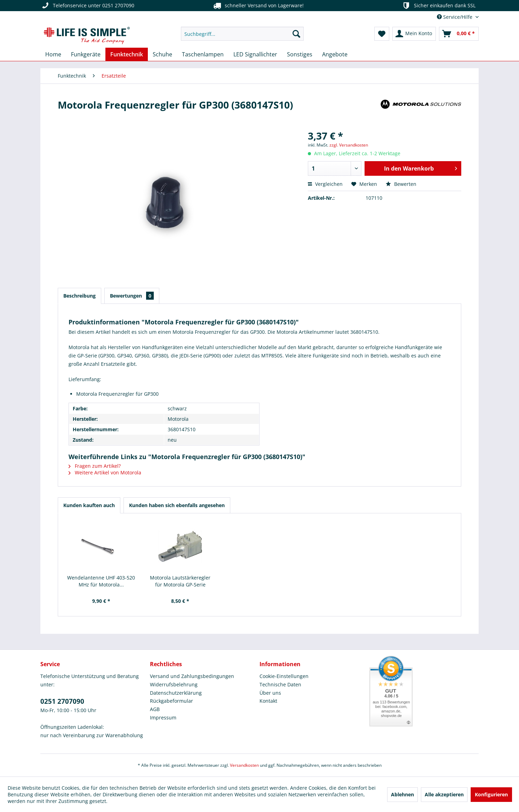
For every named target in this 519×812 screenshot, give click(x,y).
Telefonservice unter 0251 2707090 (87, 6)
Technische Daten (280, 684)
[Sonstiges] (300, 54)
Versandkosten (244, 765)
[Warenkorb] (459, 34)
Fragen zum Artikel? (95, 466)
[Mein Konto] (414, 34)
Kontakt (268, 701)
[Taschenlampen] (203, 54)
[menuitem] (242, 34)
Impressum (163, 718)
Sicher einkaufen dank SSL (438, 6)
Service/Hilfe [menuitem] (455, 17)
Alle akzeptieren (444, 794)
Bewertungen (132, 296)
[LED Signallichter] (255, 54)
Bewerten (401, 184)
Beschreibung (79, 296)
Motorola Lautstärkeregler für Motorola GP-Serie (180, 581)
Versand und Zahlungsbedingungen (192, 676)
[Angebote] (335, 54)
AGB (155, 709)
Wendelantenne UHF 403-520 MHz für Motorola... (101, 581)
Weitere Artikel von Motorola (105, 472)
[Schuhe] (162, 54)
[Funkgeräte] (86, 54)
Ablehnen (402, 794)
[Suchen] (296, 34)
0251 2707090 (62, 701)
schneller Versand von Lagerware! (258, 6)
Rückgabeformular (171, 701)
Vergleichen (325, 184)
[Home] (53, 54)
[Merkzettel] (382, 34)
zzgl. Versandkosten (349, 145)
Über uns (270, 693)
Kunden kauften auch (89, 505)
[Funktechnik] (127, 54)
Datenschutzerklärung (176, 693)
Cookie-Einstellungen (284, 676)
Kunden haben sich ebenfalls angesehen (177, 505)
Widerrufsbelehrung (174, 684)
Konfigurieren (491, 794)
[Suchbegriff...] (242, 34)
